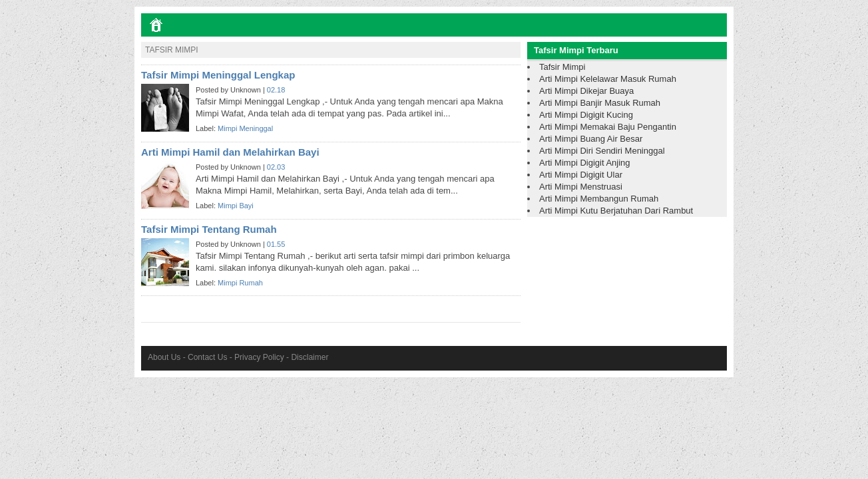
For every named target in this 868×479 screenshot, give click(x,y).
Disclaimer (310, 357)
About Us (164, 357)
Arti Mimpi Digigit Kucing (586, 115)
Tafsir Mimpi (562, 67)
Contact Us (207, 357)
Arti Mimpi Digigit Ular (581, 175)
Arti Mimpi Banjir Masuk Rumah (600, 103)
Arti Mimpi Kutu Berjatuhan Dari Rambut (616, 211)
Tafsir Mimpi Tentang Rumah (209, 229)
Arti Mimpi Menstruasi (581, 187)
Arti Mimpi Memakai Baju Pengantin (608, 127)
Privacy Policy (259, 357)
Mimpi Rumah (240, 283)
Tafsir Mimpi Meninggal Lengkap (218, 75)
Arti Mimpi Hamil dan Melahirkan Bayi (230, 152)
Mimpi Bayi (236, 206)
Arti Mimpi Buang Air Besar (591, 139)
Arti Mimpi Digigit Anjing (585, 163)
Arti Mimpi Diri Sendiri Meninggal (602, 151)
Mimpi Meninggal (245, 128)
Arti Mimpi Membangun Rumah (599, 199)
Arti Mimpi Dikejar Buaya (586, 91)
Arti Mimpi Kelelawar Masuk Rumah (608, 79)
